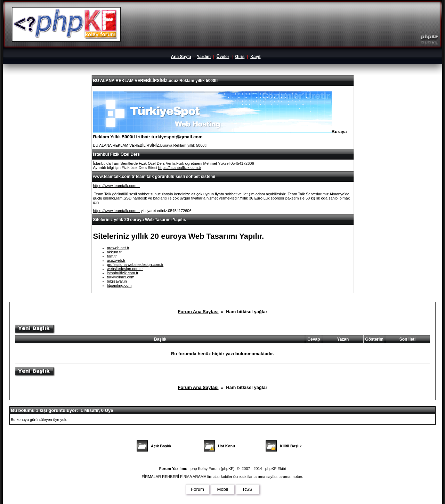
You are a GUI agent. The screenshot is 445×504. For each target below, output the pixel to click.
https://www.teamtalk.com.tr (116, 186)
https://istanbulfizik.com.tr (180, 168)
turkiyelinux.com (121, 277)
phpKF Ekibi (276, 469)
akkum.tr (114, 252)
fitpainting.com (119, 285)
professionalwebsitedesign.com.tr (135, 265)
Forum (197, 489)
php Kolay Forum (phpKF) (213, 469)
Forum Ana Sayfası (198, 312)
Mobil (222, 489)
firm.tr (112, 256)
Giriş (240, 57)
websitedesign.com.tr (125, 269)
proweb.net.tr (118, 248)
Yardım (204, 57)
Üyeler (223, 57)
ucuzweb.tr (116, 260)
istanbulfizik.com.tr (123, 273)
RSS (248, 489)
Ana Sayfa (181, 57)
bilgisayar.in (117, 281)
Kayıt (255, 57)
